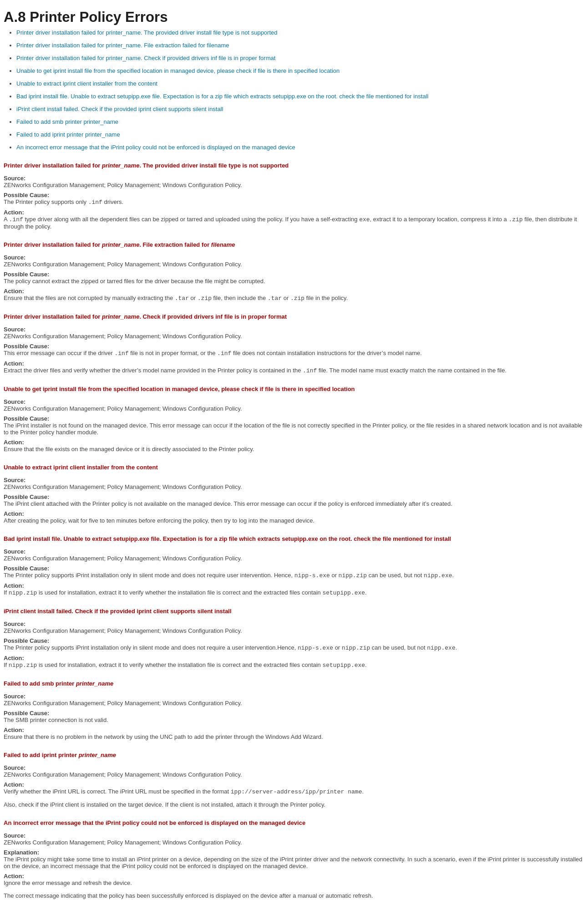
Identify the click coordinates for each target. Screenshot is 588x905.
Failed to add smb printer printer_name (67, 122)
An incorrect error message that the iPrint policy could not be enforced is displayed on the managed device (156, 147)
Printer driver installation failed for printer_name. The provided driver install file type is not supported (147, 33)
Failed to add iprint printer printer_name (68, 135)
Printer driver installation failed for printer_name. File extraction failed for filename (123, 45)
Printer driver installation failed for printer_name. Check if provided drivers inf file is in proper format (146, 58)
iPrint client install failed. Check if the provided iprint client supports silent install (120, 109)
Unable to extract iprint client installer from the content (87, 84)
